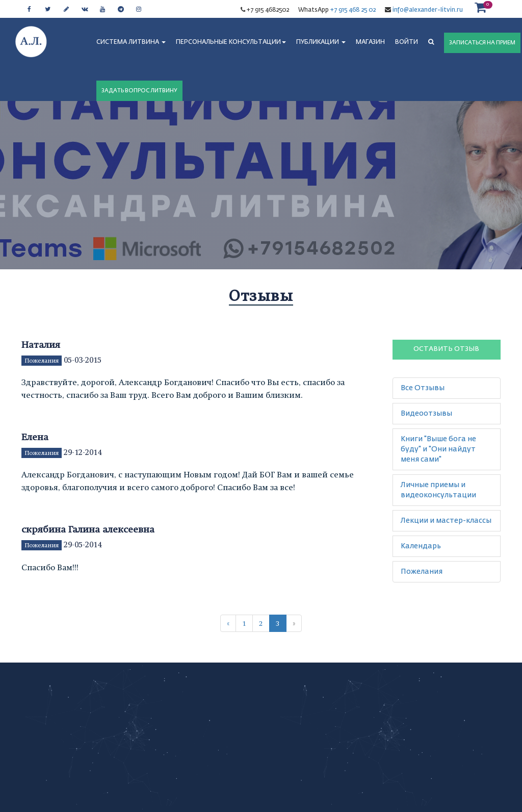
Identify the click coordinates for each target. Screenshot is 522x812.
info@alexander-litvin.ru (427, 10)
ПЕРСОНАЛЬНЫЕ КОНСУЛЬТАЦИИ (231, 42)
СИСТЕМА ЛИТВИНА (131, 42)
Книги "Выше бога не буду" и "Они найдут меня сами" (438, 449)
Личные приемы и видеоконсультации (438, 490)
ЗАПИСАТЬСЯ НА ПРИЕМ (482, 43)
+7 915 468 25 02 (353, 10)
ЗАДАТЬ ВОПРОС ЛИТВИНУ (139, 91)
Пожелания (42, 361)
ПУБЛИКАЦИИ (321, 42)
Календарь (421, 546)
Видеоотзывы (426, 414)
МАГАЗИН (370, 42)
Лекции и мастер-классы (446, 521)
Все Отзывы (423, 388)
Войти (407, 42)
